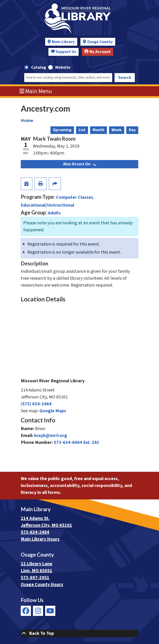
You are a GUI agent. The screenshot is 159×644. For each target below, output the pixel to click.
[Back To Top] (79, 633)
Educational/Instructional (47, 205)
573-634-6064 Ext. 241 (77, 442)
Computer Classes (75, 197)
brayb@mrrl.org (51, 436)
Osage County (100, 42)
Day (132, 130)
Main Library (63, 42)
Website (63, 67)
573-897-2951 (35, 578)
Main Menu (36, 91)
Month (99, 130)
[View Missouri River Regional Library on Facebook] (26, 611)
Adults (54, 213)
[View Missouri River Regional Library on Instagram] (38, 611)
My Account (97, 52)
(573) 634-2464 (36, 404)
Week (117, 130)
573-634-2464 (35, 532)
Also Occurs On (80, 164)
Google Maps (53, 411)
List (82, 130)
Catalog (38, 67)
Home (27, 121)
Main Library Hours (40, 539)
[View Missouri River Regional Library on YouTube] (50, 611)
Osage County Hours (42, 585)
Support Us (64, 52)
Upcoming (62, 130)
